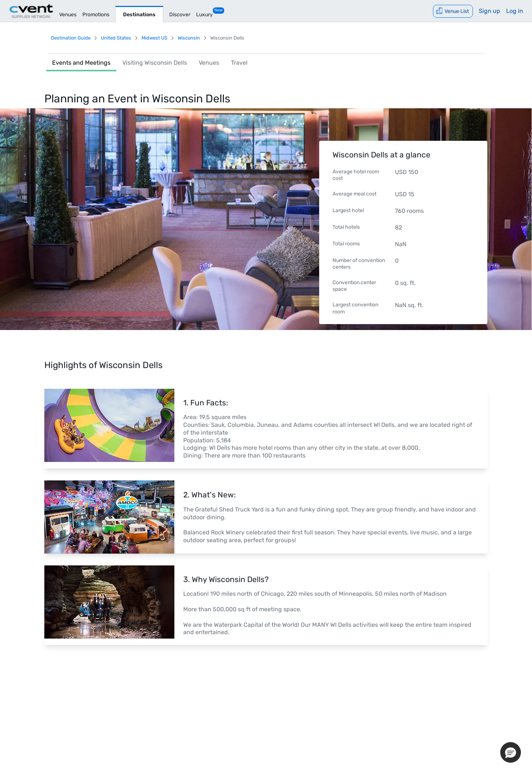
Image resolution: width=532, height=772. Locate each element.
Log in (515, 11)
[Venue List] (453, 11)
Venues (68, 15)
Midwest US (154, 38)
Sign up (490, 11)
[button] (511, 752)
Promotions (96, 15)
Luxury (204, 15)
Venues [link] (209, 63)
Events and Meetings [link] (81, 63)
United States (116, 38)
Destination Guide (71, 38)
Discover (180, 15)
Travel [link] (239, 63)
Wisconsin (189, 38)
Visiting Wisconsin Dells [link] (155, 63)
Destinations (139, 15)
